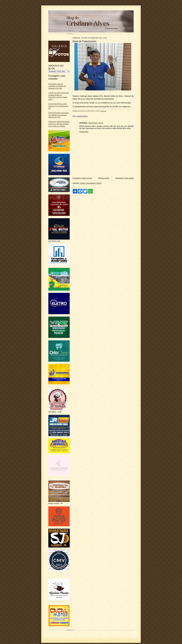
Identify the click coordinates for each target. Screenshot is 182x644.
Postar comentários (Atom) (91, 183)
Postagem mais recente (82, 178)
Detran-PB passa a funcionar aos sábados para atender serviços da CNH (59, 115)
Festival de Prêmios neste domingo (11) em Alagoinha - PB (59, 106)
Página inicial (104, 178)
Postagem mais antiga (124, 178)
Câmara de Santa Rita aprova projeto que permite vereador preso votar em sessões (59, 124)
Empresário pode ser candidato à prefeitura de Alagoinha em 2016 (57, 86)
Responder (84, 132)
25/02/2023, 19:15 (96, 123)
